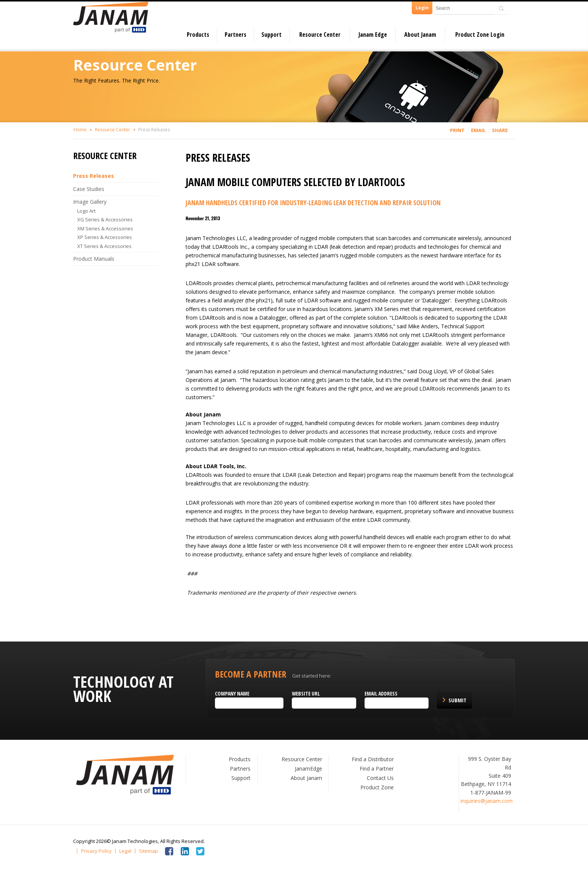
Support (271, 35)
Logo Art (86, 211)
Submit (457, 700)
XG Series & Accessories (105, 219)
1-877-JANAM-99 (491, 793)
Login (422, 8)
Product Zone (377, 787)
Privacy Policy (96, 851)
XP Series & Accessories (105, 237)
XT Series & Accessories (104, 246)
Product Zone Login (480, 35)
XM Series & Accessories (105, 228)
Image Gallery (90, 202)
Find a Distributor (373, 759)
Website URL (306, 693)
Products (198, 35)
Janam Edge (373, 35)
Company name (232, 693)
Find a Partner (377, 769)
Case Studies (89, 189)
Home (80, 130)
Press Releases (154, 130)
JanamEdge (308, 769)
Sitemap (148, 851)
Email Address (381, 693)
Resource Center (320, 35)
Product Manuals (94, 259)
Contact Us (380, 778)
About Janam (420, 35)
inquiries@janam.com (487, 801)
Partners (235, 35)
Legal (125, 851)
